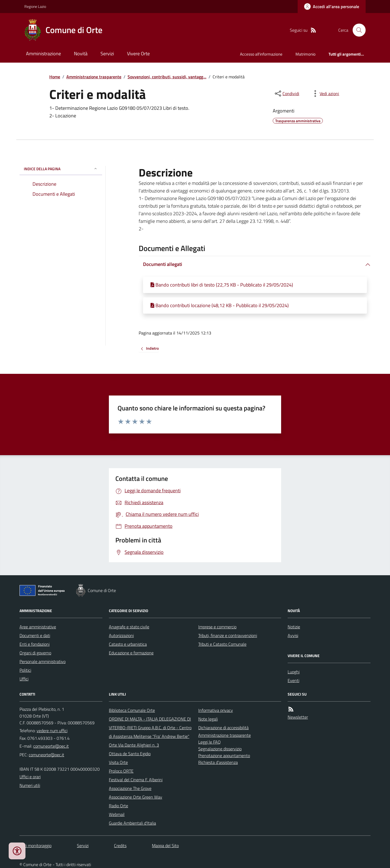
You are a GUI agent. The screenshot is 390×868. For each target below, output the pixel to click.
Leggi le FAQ (209, 742)
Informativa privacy (216, 710)
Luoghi (294, 672)
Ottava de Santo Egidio (130, 754)
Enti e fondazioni (35, 644)
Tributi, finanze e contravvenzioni (228, 635)
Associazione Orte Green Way (136, 797)
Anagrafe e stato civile (129, 627)
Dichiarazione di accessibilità (223, 728)
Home (55, 77)
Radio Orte (118, 806)
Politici (25, 670)
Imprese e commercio (217, 627)
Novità (81, 54)
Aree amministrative (38, 627)
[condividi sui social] (287, 94)
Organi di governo (35, 653)
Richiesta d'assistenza (218, 762)
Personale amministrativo (43, 661)
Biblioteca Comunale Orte (132, 710)
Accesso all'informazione (261, 54)
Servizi (107, 54)
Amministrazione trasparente (94, 77)
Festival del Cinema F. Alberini (136, 780)
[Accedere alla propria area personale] (332, 7)
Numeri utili (30, 785)
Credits (120, 846)
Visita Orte (118, 762)
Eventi (293, 680)
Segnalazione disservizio (220, 749)
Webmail (117, 814)
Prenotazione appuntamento (224, 756)
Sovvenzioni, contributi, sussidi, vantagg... (167, 77)
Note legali (208, 719)
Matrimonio (305, 54)
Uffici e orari (30, 777)
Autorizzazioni (121, 635)
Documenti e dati (35, 635)
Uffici (24, 679)
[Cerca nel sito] (357, 30)
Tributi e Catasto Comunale (222, 644)
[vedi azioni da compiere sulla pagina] (325, 94)
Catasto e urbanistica (128, 644)
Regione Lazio (35, 6)
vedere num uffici (52, 731)
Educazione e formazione (131, 653)
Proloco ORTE (121, 771)
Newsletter (298, 717)
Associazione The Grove (130, 788)
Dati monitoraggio (35, 846)
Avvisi (293, 635)
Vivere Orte (138, 54)
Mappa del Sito (165, 846)
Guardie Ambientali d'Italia (132, 823)
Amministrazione (43, 54)
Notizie (294, 627)
